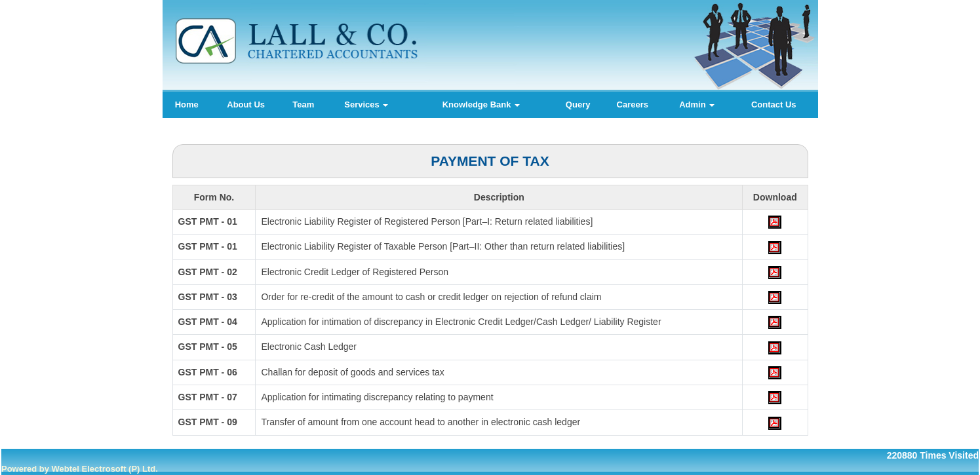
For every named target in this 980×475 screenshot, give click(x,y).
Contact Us (774, 104)
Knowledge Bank (481, 104)
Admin (697, 104)
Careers (633, 104)
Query (578, 104)
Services (366, 104)
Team (303, 104)
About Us (246, 104)
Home (187, 104)
